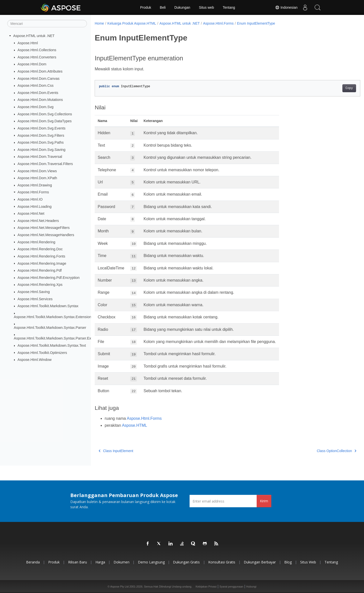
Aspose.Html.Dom (32, 64)
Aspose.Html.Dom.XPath (37, 178)
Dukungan (182, 7)
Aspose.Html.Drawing (35, 185)
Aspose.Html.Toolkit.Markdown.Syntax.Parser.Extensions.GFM (64, 338)
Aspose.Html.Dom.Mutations (40, 100)
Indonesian (286, 7)
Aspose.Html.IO (30, 199)
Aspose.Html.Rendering (37, 242)
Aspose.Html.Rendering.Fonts (41, 256)
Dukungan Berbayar (260, 562)
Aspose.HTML (135, 425)
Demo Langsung (151, 562)
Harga (100, 562)
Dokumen (121, 562)
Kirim (264, 501)
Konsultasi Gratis (222, 562)
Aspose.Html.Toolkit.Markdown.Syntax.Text (52, 345)
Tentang (229, 7)
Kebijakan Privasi (206, 587)
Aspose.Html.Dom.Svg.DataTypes (45, 121)
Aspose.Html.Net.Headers (38, 221)
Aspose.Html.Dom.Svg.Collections (45, 114)
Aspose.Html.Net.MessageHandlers (46, 235)
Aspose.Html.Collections (37, 50)
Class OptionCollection (318, 451)
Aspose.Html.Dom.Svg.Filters (41, 135)
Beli (163, 7)
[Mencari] (47, 24)
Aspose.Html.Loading (35, 206)
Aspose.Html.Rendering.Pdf (40, 270)
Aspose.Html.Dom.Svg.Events (42, 128)
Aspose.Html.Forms (33, 192)
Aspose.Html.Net (31, 213)
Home (99, 23)
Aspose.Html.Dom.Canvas (39, 78)
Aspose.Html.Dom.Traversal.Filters (45, 164)
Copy (331, 88)
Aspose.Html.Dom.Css (36, 85)
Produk (146, 7)
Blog (288, 562)
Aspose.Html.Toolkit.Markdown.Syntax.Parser (50, 328)
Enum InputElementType (256, 23)
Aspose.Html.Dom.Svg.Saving (42, 150)
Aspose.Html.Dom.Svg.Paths (41, 142)
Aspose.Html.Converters (37, 57)
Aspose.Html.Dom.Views (37, 171)
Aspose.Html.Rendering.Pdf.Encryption (49, 278)
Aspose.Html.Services (35, 299)
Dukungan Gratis (186, 562)
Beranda (33, 562)
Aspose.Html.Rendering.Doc (40, 249)
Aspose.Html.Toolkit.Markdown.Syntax (48, 306)
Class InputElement (116, 451)
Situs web (207, 7)
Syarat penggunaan (231, 587)
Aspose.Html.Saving (34, 292)
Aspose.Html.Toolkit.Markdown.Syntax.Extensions (54, 317)
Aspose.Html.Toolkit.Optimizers (42, 352)
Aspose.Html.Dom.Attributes (40, 71)
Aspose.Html (28, 43)
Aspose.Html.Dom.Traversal (40, 157)
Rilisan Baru (78, 562)
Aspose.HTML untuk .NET (34, 36)
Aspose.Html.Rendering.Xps (40, 285)
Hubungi (251, 587)
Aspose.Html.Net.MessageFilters (44, 228)
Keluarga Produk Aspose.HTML (132, 23)
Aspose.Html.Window (35, 360)
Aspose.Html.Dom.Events (38, 93)
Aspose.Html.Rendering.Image (42, 263)
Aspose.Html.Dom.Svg (36, 107)
